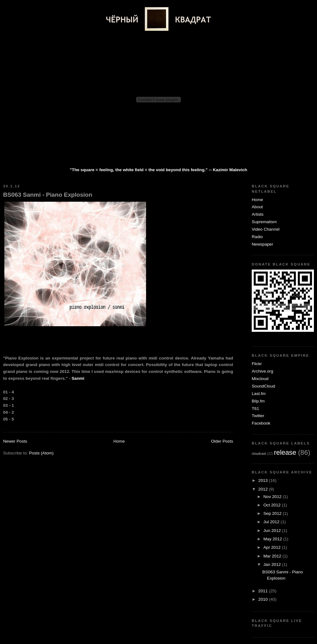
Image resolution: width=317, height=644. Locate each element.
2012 (264, 489)
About (257, 207)
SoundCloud (263, 386)
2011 (264, 591)
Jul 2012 (272, 522)
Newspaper (262, 244)
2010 (264, 599)
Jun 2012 (273, 531)
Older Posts (222, 441)
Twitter (258, 416)
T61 (255, 409)
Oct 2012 (272, 505)
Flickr (257, 364)
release (285, 452)
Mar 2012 (273, 556)
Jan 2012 (273, 564)
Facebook (261, 423)
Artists (258, 214)
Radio (257, 237)
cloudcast (259, 454)
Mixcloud (260, 379)
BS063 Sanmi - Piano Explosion (48, 195)
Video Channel (266, 229)
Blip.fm (258, 401)
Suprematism (264, 222)
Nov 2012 (273, 497)
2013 (264, 480)
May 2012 (273, 539)
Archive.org (262, 371)
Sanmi (78, 378)
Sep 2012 (273, 513)
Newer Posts (15, 441)
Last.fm (259, 394)
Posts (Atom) (41, 453)
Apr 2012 (272, 547)
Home (119, 441)
